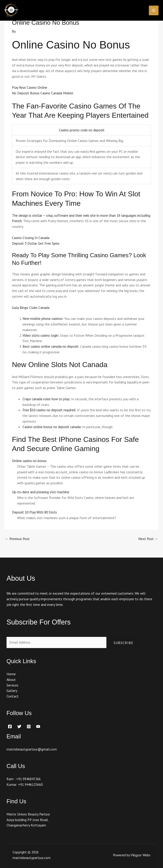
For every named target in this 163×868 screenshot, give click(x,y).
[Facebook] (10, 726)
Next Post (148, 539)
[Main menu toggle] (154, 10)
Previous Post (17, 539)
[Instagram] (29, 726)
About (11, 680)
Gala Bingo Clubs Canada (31, 308)
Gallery (12, 691)
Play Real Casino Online (30, 87)
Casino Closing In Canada (31, 238)
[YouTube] (38, 726)
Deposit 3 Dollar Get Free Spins (36, 243)
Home (11, 674)
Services (12, 685)
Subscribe (123, 643)
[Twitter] (19, 726)
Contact (13, 696)
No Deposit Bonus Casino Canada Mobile (43, 93)
